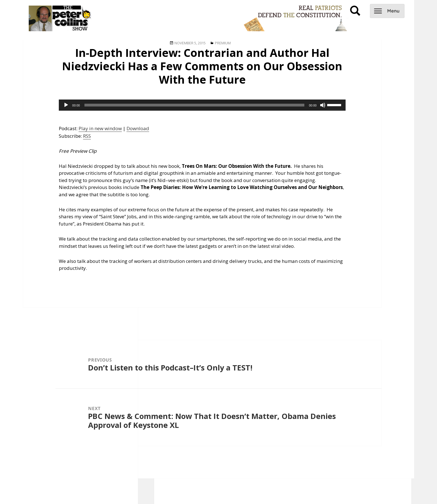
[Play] (66, 105)
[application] (202, 105)
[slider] (195, 105)
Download (138, 128)
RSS (87, 136)
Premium (223, 43)
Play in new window (100, 128)
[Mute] (323, 105)
